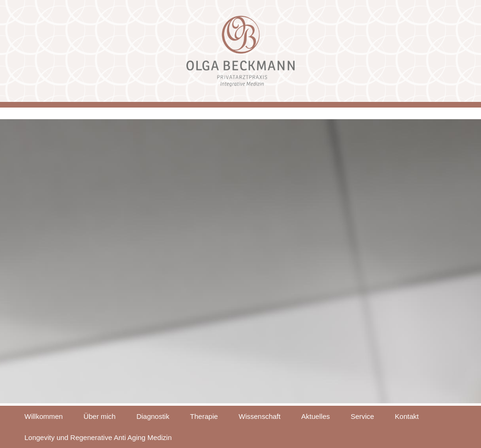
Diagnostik (153, 416)
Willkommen (44, 416)
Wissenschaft (260, 416)
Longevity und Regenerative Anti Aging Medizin (98, 437)
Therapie (204, 416)
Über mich (100, 416)
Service (362, 416)
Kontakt (407, 416)
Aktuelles (315, 416)
